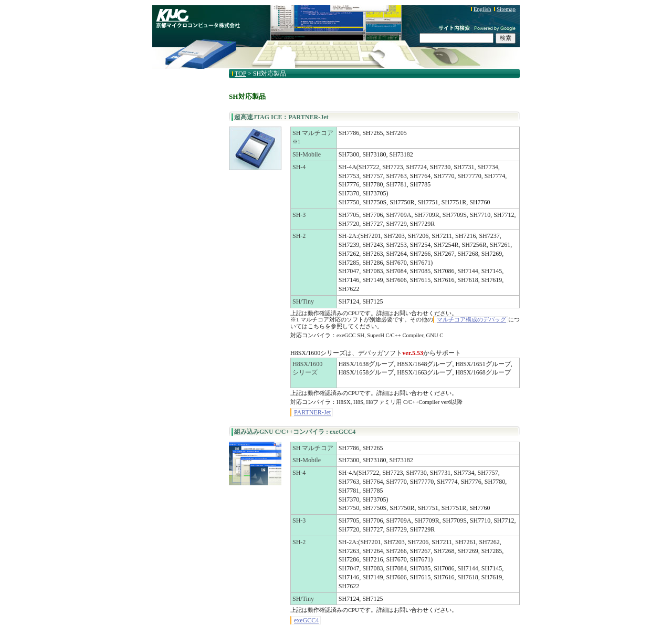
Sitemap (506, 9)
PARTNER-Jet (312, 412)
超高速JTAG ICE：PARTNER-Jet (281, 117)
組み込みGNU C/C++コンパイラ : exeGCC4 (295, 432)
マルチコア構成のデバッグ (471, 320)
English (482, 9)
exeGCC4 (306, 620)
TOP (240, 74)
